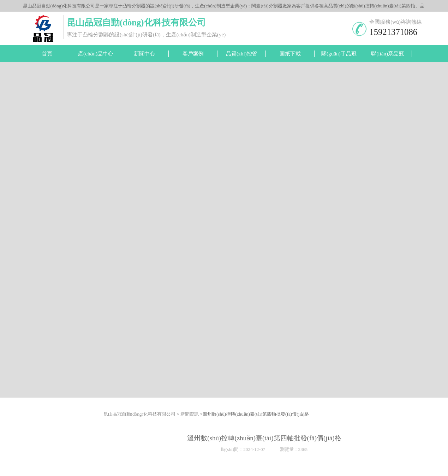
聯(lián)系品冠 (387, 53)
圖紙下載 (290, 53)
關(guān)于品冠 (339, 53)
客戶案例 (193, 53)
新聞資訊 (190, 414)
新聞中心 (144, 53)
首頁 (47, 53)
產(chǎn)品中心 (96, 53)
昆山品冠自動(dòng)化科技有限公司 (139, 414)
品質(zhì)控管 (242, 53)
